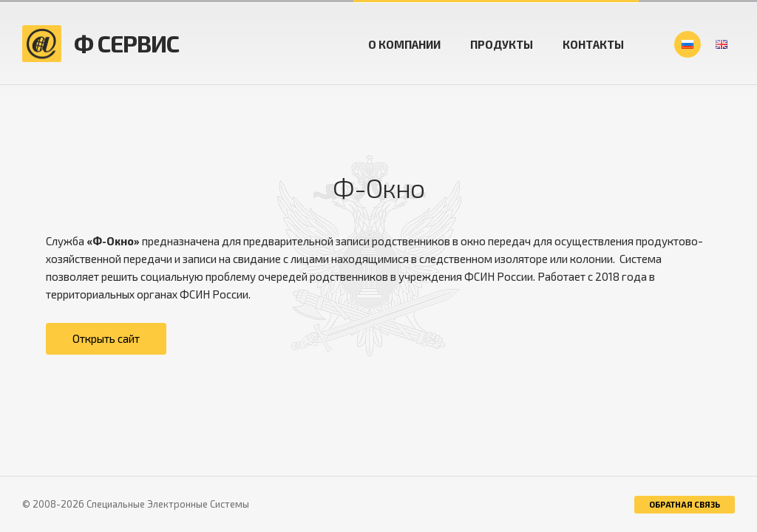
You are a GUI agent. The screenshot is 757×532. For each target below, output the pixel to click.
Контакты (593, 45)
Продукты (502, 45)
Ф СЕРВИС (126, 43)
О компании (404, 45)
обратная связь (685, 504)
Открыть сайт (106, 338)
